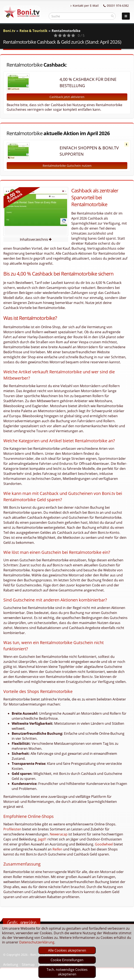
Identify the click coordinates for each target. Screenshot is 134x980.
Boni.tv (9, 31)
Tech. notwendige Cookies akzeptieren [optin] (67, 972)
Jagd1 (42, 839)
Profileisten (12, 829)
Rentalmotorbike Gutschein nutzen (67, 166)
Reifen (57, 849)
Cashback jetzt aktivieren (67, 97)
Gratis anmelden (22, 923)
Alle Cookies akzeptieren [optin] (67, 950)
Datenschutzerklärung (37, 942)
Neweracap (59, 834)
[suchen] (112, 16)
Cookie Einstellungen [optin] (67, 960)
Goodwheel (104, 844)
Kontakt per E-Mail (85, 6)
